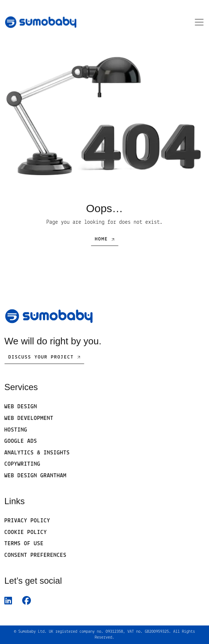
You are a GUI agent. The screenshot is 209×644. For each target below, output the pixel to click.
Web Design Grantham (35, 476)
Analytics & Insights (37, 453)
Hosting (16, 430)
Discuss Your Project (41, 357)
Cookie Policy (26, 532)
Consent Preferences (35, 555)
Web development (29, 418)
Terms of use (24, 544)
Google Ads (21, 441)
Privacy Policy (27, 521)
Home (101, 239)
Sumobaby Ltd (31, 632)
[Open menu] (197, 22)
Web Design (21, 407)
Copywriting (22, 464)
